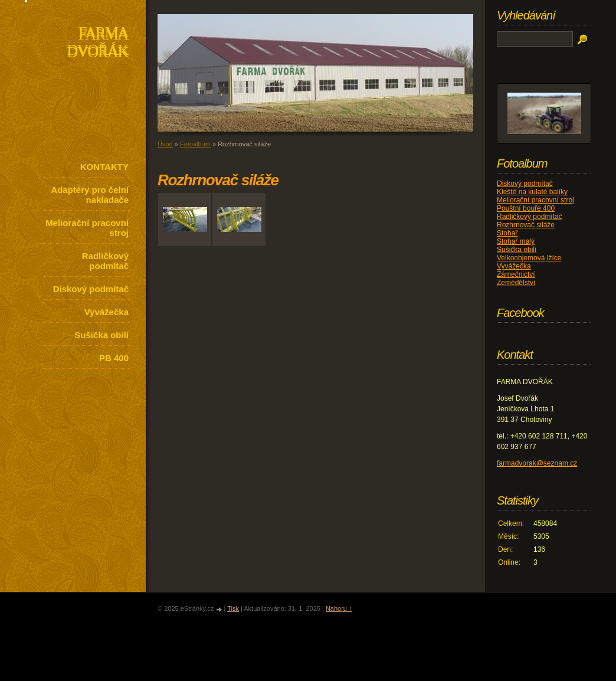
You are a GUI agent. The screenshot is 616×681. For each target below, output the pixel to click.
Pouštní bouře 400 (526, 208)
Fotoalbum (195, 144)
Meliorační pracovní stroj (87, 228)
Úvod (165, 144)
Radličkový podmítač (105, 261)
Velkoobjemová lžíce (529, 258)
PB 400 (114, 358)
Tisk (233, 608)
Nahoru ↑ (339, 608)
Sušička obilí (101, 335)
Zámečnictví (516, 274)
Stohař (507, 233)
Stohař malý (516, 241)
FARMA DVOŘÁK (98, 43)
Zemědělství (516, 283)
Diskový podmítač (91, 289)
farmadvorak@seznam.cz (537, 463)
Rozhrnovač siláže (526, 225)
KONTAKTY (104, 167)
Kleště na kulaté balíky (532, 192)
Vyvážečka (107, 312)
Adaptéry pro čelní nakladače (90, 195)
